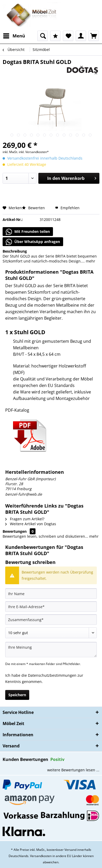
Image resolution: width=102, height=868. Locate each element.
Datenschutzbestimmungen (52, 675)
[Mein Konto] (81, 36)
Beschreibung (15, 251)
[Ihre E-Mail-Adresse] (51, 607)
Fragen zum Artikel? (25, 519)
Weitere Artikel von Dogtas (31, 524)
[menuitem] (14, 36)
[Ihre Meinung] (51, 650)
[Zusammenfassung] (51, 620)
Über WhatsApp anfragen (33, 242)
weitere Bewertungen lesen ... (73, 770)
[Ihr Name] (51, 594)
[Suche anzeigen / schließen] (43, 36)
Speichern (17, 695)
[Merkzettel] (68, 36)
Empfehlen (67, 208)
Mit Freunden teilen (28, 232)
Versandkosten (41, 856)
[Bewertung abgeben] (51, 633)
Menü (14, 35)
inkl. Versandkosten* (34, 152)
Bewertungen (15, 531)
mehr (90, 261)
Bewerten (34, 208)
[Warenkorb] (94, 36)
